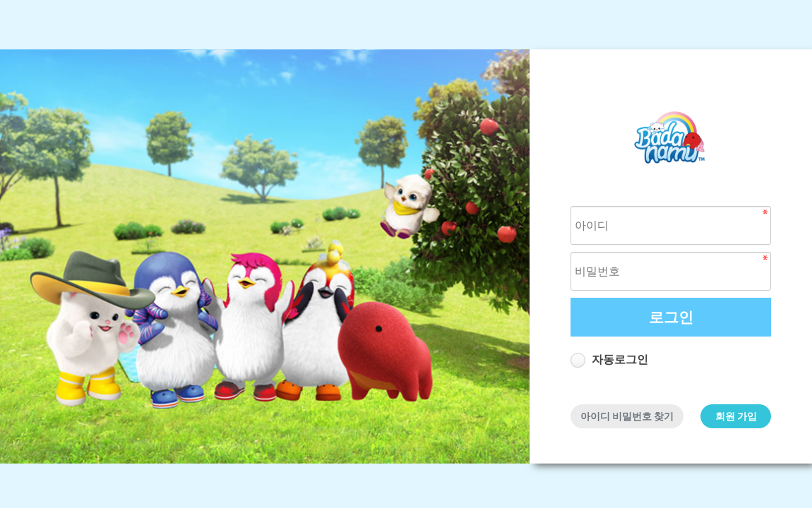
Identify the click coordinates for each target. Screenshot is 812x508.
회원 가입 (736, 416)
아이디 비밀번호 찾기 (627, 416)
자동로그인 (620, 359)
